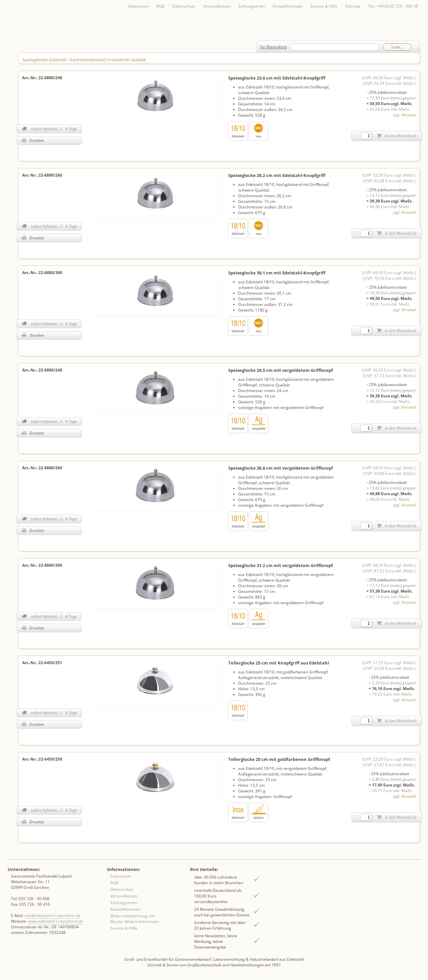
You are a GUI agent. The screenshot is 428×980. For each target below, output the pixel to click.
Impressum (138, 6)
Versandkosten (217, 6)
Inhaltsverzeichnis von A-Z (83, 17)
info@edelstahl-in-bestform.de (53, 916)
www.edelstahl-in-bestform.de (55, 921)
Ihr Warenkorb (274, 47)
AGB (160, 6)
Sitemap (353, 6)
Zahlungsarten (252, 6)
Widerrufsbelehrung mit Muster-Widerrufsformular (135, 919)
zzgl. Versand (404, 115)
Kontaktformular (288, 6)
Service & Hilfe (324, 6)
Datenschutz (184, 6)
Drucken (33, 140)
